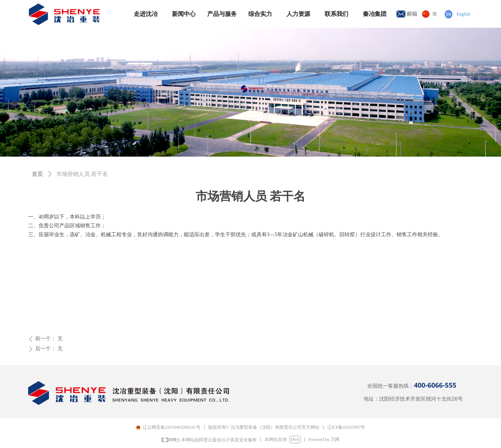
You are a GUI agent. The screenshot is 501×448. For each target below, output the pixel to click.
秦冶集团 (375, 14)
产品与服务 (222, 14)
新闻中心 (184, 14)
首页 (37, 174)
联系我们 (336, 14)
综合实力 (260, 14)
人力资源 (298, 14)
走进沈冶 (146, 14)
